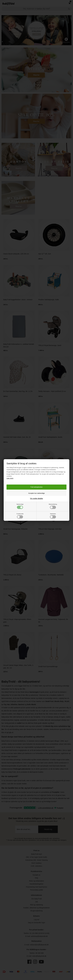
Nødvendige (20, 506)
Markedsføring (53, 506)
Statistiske (53, 516)
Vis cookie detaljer (36, 498)
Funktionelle (20, 516)
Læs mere (10, 478)
